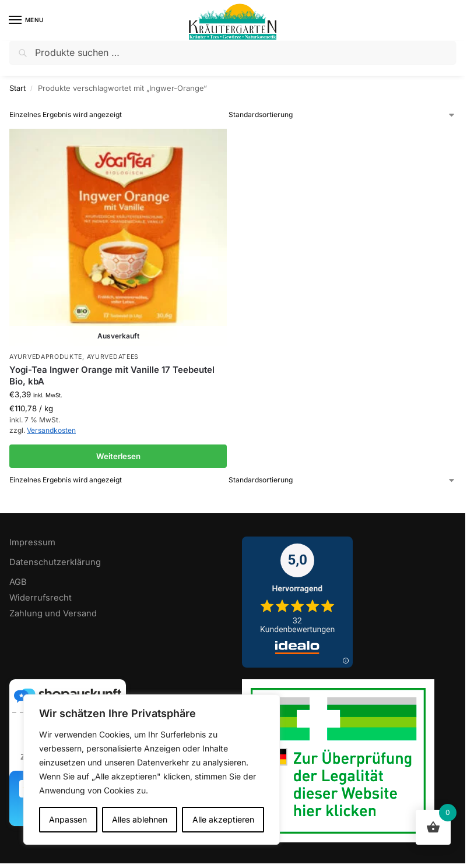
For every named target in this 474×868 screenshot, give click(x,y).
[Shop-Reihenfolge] (343, 115)
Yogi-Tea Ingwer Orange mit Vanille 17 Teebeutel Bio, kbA (112, 375)
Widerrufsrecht (41, 598)
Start (17, 88)
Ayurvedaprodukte (46, 357)
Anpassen (68, 819)
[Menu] (26, 20)
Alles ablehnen (140, 819)
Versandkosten (51, 430)
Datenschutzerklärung (55, 562)
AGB (18, 582)
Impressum (32, 542)
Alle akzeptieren (223, 819)
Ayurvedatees (113, 357)
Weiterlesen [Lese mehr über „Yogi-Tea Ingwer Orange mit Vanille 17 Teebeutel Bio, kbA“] (118, 456)
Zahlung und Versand (53, 613)
